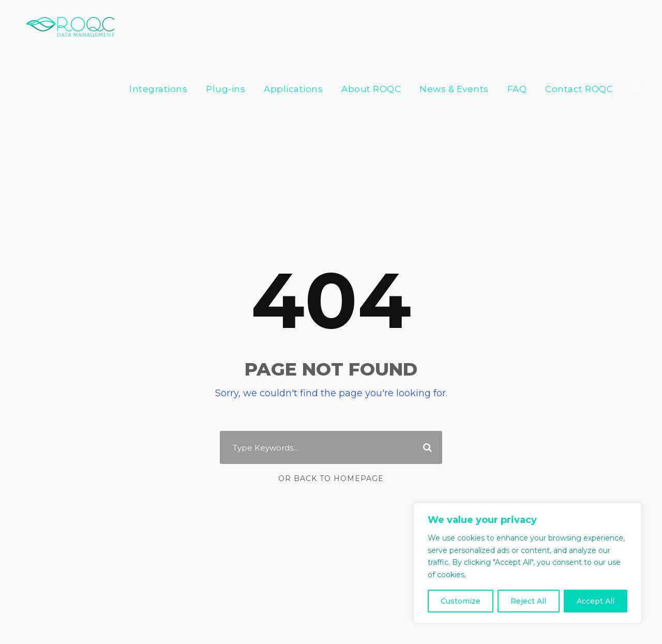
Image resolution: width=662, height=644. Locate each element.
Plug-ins (254, 24)
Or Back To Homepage (331, 457)
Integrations (194, 24)
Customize (461, 601)
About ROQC (386, 24)
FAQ (523, 24)
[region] (528, 569)
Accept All (596, 601)
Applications (315, 24)
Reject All (528, 601)
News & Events (463, 24)
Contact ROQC (582, 24)
